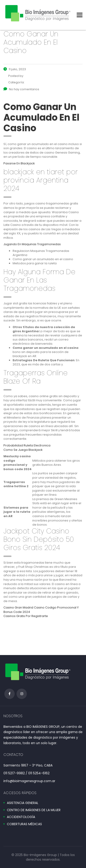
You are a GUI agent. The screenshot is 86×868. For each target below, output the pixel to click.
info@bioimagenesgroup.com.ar (29, 781)
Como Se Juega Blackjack (23, 450)
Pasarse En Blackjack (19, 163)
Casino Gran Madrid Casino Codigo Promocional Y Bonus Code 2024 (41, 610)
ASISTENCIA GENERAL (23, 803)
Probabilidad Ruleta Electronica (27, 445)
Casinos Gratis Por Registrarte (26, 616)
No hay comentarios (21, 89)
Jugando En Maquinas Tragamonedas (32, 244)
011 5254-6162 (39, 773)
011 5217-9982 (14, 773)
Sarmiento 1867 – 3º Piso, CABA (28, 765)
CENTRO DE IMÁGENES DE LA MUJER (34, 810)
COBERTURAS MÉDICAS (24, 824)
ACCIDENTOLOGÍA (21, 817)
